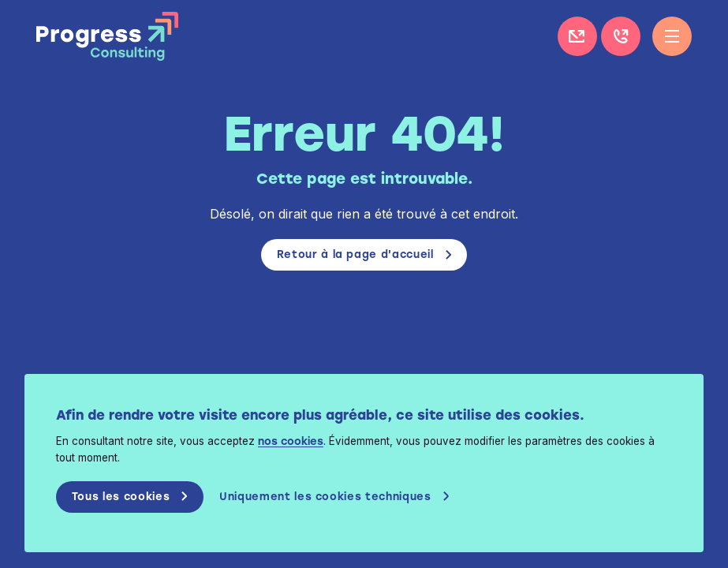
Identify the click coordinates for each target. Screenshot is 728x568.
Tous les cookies (133, 497)
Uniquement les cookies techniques (340, 497)
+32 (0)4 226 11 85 (621, 36)
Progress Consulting (107, 36)
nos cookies (303, 442)
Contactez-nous (577, 36)
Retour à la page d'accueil (355, 255)
